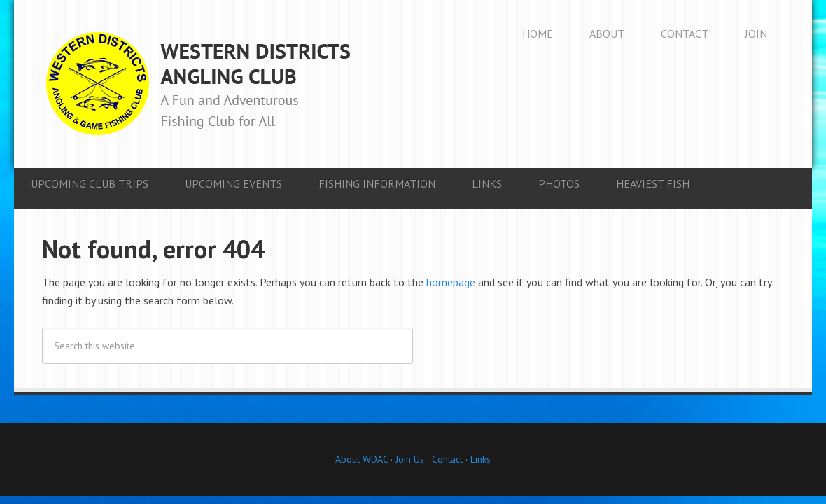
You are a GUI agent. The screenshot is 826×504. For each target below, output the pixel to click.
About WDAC (362, 459)
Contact (447, 459)
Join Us (408, 459)
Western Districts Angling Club (198, 84)
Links (481, 459)
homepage (451, 282)
